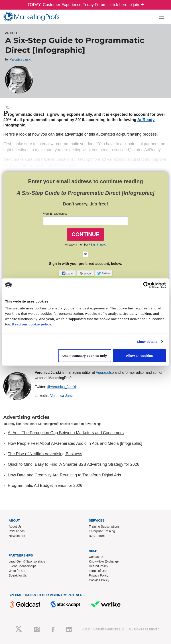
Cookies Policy (99, 580)
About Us (15, 526)
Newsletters (17, 536)
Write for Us (17, 571)
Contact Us (97, 557)
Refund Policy (98, 566)
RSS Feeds (17, 531)
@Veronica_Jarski (62, 387)
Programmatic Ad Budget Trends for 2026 (45, 486)
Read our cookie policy (32, 324)
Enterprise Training (102, 531)
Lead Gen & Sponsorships (27, 561)
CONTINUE (85, 234)
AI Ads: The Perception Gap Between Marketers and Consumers (66, 433)
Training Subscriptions (104, 526)
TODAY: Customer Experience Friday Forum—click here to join (85, 5)
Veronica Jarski (62, 396)
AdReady (146, 120)
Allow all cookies (139, 356)
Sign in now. (98, 245)
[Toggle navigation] (161, 17)
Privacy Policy (99, 575)
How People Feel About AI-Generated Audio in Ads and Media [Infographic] (75, 443)
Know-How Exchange (104, 561)
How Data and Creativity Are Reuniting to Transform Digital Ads (64, 475)
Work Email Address (55, 214)
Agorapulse (105, 373)
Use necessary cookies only (85, 356)
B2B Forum (97, 536)
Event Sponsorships (23, 566)
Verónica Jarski (20, 59)
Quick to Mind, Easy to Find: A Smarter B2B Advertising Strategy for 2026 (73, 464)
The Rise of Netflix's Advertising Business (45, 454)
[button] (68, 273)
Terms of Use (98, 571)
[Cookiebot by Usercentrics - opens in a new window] (146, 285)
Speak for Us (18, 575)
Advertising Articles (26, 417)
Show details (147, 341)
